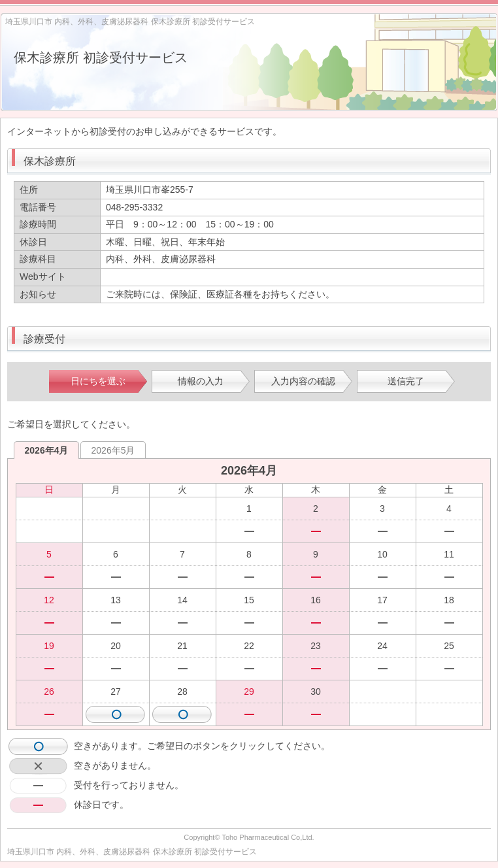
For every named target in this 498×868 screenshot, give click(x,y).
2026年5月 (113, 450)
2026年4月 (47, 450)
